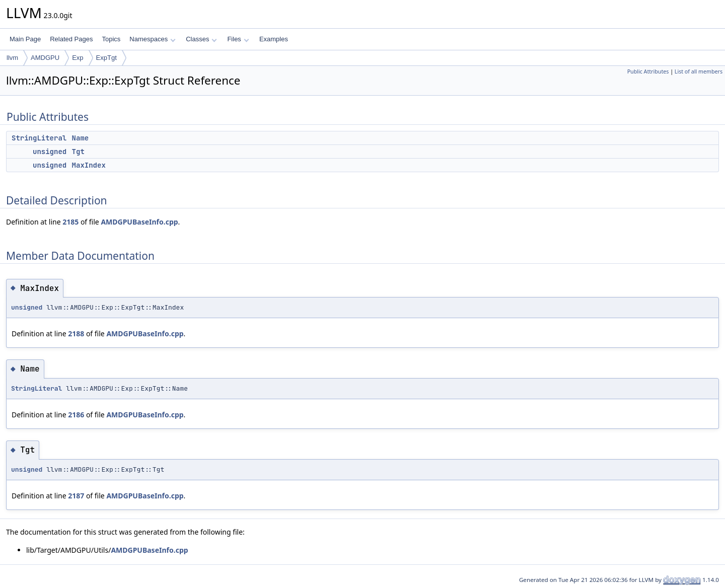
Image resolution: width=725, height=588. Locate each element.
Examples (274, 39)
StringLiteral (39, 138)
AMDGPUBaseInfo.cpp (139, 222)
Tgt (78, 152)
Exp (78, 58)
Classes (201, 39)
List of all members (699, 71)
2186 (76, 415)
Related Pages (71, 39)
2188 (76, 334)
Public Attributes (648, 71)
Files (238, 39)
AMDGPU (45, 58)
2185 (70, 222)
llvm (12, 58)
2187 (76, 496)
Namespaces (152, 39)
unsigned (50, 152)
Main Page (25, 39)
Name (81, 138)
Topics (111, 39)
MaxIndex (89, 165)
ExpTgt (106, 58)
